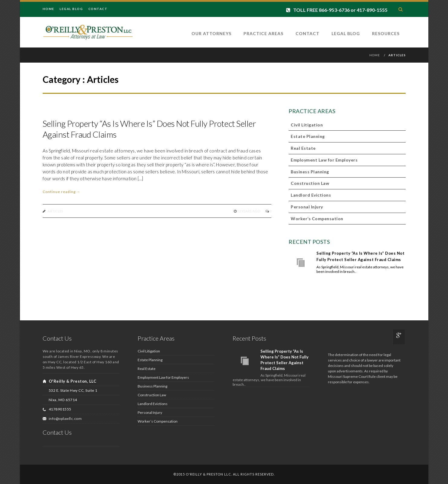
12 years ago (249, 211)
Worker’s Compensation (317, 219)
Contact (98, 9)
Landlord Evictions (311, 195)
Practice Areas (263, 33)
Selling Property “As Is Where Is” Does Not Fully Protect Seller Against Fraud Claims (360, 256)
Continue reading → (62, 192)
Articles (55, 211)
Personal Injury (307, 207)
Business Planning (310, 172)
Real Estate (303, 148)
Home (49, 9)
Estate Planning (308, 136)
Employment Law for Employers (324, 160)
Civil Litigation (307, 125)
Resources (386, 33)
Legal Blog (71, 9)
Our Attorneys (211, 33)
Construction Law (310, 183)
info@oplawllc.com (65, 419)
